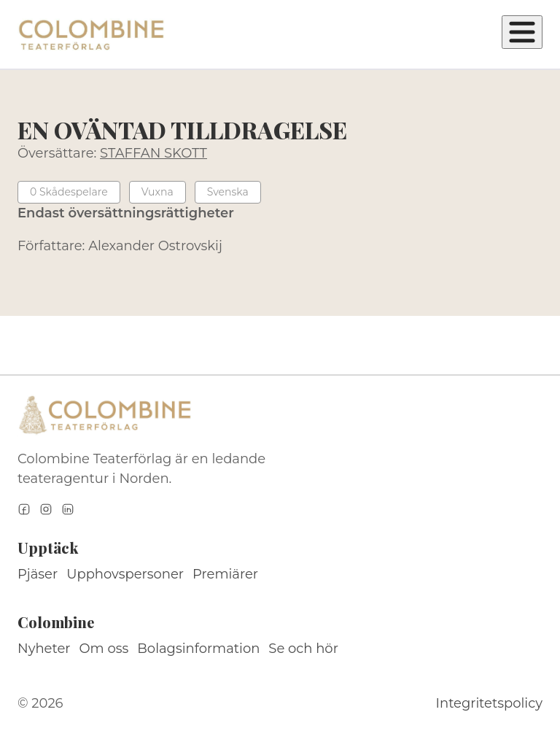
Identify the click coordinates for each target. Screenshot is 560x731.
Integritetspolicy (489, 703)
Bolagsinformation (198, 649)
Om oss (104, 649)
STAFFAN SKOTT (153, 153)
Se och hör (303, 649)
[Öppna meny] (522, 32)
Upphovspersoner (125, 574)
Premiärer (225, 574)
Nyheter (44, 649)
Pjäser (38, 574)
